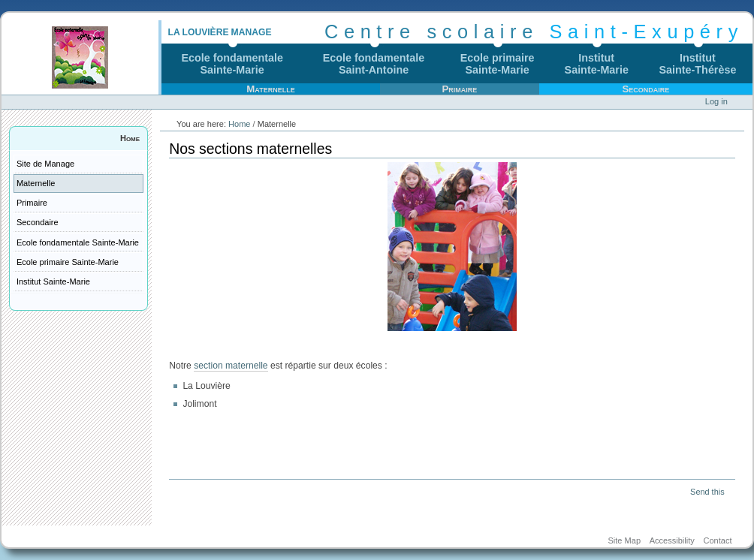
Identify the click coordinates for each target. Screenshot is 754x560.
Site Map (624, 540)
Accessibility (672, 540)
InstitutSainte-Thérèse (698, 64)
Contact (717, 540)
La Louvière (198, 32)
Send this (707, 492)
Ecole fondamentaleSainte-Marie (232, 64)
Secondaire (645, 89)
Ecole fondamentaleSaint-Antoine (374, 64)
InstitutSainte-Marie (597, 64)
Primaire (459, 89)
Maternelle (270, 89)
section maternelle (231, 366)
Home (130, 138)
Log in (716, 101)
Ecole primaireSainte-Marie (498, 64)
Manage (252, 32)
